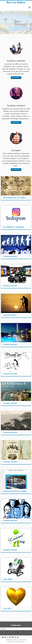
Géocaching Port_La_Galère (15, 198)
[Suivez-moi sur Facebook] (6, 637)
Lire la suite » (16, 78)
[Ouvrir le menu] (29, 8)
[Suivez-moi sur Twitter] (18, 637)
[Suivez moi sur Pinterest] (10, 637)
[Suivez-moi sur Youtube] (13, 637)
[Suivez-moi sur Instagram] (8, 637)
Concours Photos (10, 315)
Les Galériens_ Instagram (13, 227)
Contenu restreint (10, 256)
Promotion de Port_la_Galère (15, 491)
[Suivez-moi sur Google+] (16, 637)
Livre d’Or (7, 609)
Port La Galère (16, 3)
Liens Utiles (8, 579)
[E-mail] (3, 637)
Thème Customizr (20, 642)
